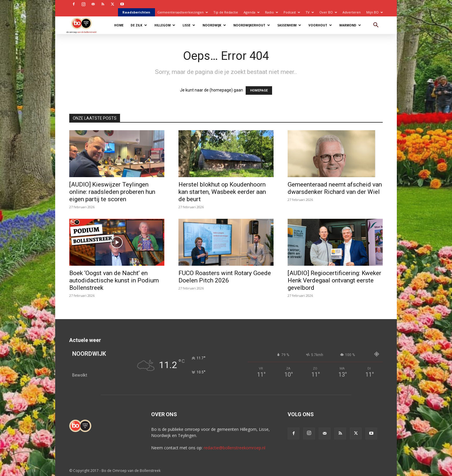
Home (119, 25)
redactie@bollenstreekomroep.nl (235, 448)
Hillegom (165, 25)
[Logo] (84, 25)
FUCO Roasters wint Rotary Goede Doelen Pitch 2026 (225, 277)
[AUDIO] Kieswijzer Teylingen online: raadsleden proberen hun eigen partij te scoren (112, 192)
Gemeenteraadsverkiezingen (183, 12)
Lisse (189, 25)
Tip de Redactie (226, 12)
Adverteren (352, 12)
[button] (376, 26)
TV (310, 12)
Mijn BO (375, 12)
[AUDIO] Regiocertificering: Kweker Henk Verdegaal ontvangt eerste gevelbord (334, 280)
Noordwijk (214, 25)
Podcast (292, 12)
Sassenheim (289, 25)
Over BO (328, 12)
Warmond (350, 25)
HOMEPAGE (259, 90)
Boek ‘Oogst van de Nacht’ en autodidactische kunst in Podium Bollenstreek (114, 280)
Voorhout (320, 25)
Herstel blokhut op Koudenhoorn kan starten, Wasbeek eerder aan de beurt (222, 192)
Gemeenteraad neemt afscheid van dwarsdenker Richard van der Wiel (335, 188)
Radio (271, 12)
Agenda (252, 12)
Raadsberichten (136, 12)
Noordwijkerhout (252, 25)
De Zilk (139, 25)
